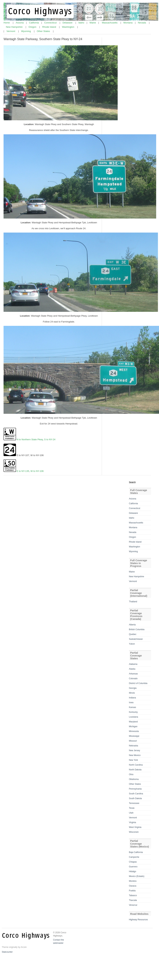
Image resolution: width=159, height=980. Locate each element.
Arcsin (24, 947)
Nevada (142, 23)
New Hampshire (14, 27)
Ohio (131, 774)
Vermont (11, 31)
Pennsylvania (135, 789)
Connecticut (51, 23)
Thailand (133, 602)
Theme (5, 947)
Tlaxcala (133, 900)
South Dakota (135, 798)
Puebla (132, 891)
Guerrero (133, 867)
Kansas (133, 707)
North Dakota (135, 770)
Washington (68, 27)
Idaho (82, 23)
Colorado (133, 679)
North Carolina (136, 765)
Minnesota (134, 731)
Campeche (134, 857)
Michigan (133, 726)
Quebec (133, 634)
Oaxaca (133, 886)
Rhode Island (49, 27)
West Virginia (135, 827)
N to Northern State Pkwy (30, 439)
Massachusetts (110, 23)
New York (134, 760)
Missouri (133, 741)
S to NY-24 (50, 439)
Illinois (132, 693)
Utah (131, 813)
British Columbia (137, 629)
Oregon (33, 27)
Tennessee (134, 803)
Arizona (20, 23)
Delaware (68, 23)
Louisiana (134, 717)
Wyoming (26, 31)
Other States (44, 31)
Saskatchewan (136, 639)
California (34, 23)
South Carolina (136, 794)
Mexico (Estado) (137, 876)
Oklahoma (134, 779)
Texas (132, 808)
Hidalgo (133, 871)
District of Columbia (138, 683)
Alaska (132, 669)
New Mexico (135, 755)
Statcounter (7, 952)
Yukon (132, 644)
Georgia (133, 688)
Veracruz (133, 905)
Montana (128, 23)
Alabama (133, 664)
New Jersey (135, 750)
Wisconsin (134, 832)
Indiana (132, 698)
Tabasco (133, 895)
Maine (93, 23)
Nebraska (134, 746)
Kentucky (133, 712)
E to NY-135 (23, 471)
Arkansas (133, 674)
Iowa (131, 702)
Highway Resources (139, 920)
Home (7, 23)
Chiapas (133, 862)
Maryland (133, 722)
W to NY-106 (37, 471)
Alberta (132, 625)
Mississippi (134, 736)
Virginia (133, 822)
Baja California (136, 852)
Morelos (133, 881)
